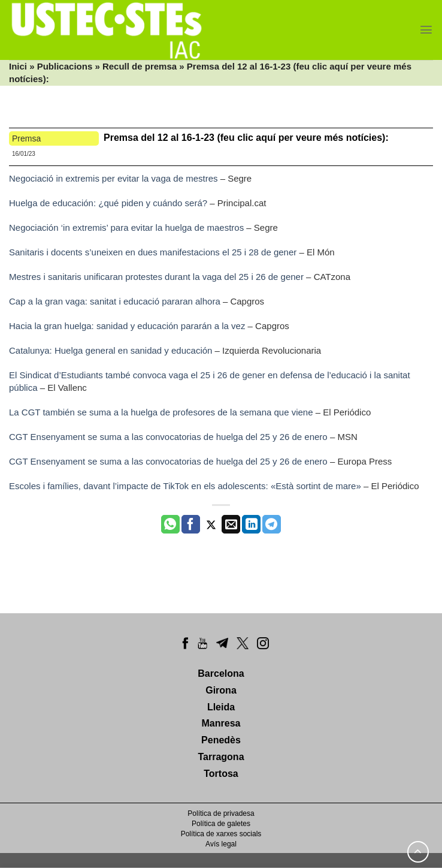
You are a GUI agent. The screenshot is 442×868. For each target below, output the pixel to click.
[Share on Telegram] (272, 525)
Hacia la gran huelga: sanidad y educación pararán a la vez (127, 326)
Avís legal (221, 844)
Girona (221, 690)
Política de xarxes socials (221, 834)
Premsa (26, 138)
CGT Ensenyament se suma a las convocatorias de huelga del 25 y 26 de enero (168, 437)
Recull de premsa (140, 66)
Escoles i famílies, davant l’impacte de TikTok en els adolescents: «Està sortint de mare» (185, 486)
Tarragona (221, 757)
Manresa (221, 723)
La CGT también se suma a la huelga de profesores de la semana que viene (161, 412)
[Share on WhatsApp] (170, 525)
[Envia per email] (231, 525)
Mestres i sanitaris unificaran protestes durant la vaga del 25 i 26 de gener (156, 277)
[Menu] (426, 30)
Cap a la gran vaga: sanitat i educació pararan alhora (115, 301)
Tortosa (221, 774)
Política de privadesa (221, 813)
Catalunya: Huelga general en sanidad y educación (110, 350)
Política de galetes (221, 824)
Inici (18, 66)
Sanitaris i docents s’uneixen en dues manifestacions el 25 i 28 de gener (153, 252)
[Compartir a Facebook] (191, 525)
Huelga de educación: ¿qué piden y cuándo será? (108, 203)
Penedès (221, 740)
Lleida (221, 707)
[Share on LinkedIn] (251, 525)
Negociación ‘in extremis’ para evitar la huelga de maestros (126, 227)
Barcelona (221, 673)
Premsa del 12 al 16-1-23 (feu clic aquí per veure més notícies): (246, 138)
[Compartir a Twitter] (211, 525)
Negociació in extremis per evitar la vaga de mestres (113, 178)
